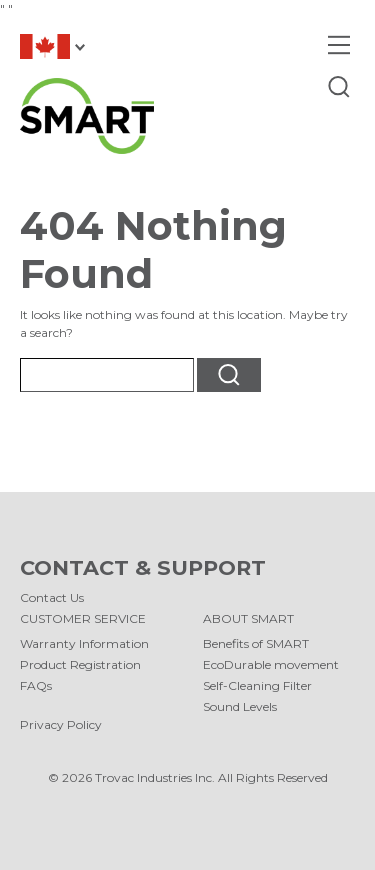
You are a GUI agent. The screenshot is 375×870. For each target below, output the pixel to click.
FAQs (36, 685)
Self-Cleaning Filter (257, 685)
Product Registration (80, 664)
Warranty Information (84, 643)
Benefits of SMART (256, 643)
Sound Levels (240, 706)
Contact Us (52, 597)
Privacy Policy (61, 724)
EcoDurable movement (271, 664)
